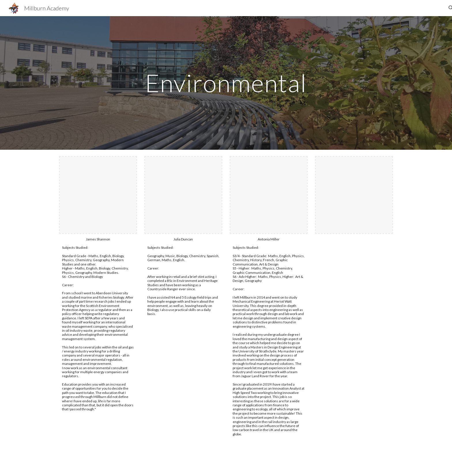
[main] (226, 83)
